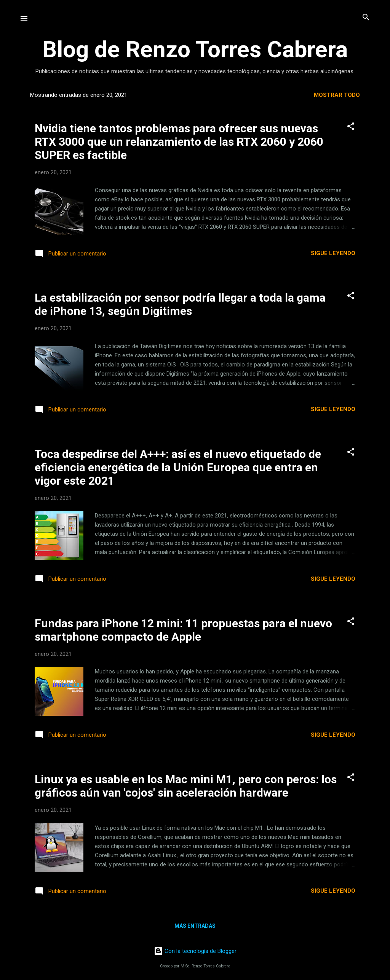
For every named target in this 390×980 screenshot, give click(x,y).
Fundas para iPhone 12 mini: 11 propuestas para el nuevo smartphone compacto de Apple (183, 630)
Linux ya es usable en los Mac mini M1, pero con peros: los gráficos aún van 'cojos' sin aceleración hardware (186, 786)
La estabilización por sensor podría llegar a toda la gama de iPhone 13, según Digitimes (180, 304)
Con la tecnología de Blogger (195, 951)
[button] (351, 127)
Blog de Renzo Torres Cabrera (195, 49)
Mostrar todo (337, 95)
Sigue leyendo (333, 253)
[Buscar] (366, 18)
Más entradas (195, 926)
